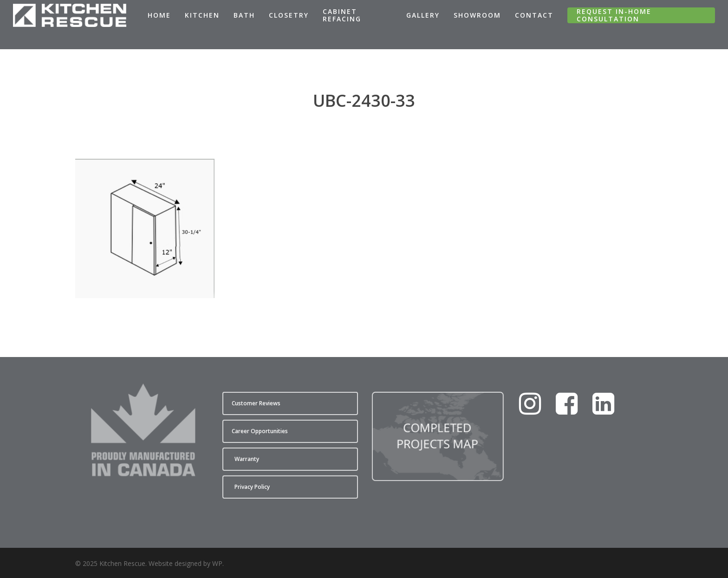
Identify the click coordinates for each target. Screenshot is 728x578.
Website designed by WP (185, 563)
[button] (290, 403)
